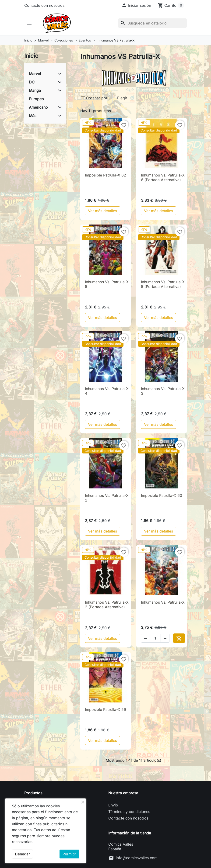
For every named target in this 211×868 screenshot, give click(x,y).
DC (32, 82)
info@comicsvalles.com (137, 858)
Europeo (36, 99)
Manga (35, 90)
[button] (136, 5)
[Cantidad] (155, 638)
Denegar (22, 854)
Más (33, 116)
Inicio (31, 56)
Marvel (35, 74)
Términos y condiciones (129, 812)
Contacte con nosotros (44, 5)
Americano (38, 107)
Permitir (69, 854)
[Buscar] (152, 23)
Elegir (150, 98)
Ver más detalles (102, 211)
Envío (113, 805)
